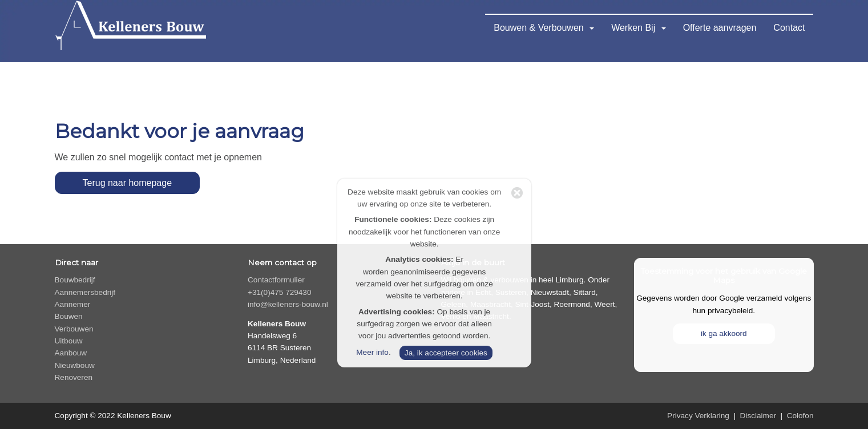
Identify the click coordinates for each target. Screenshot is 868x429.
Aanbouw (71, 353)
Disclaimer (758, 416)
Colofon (800, 416)
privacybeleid (730, 311)
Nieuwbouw (75, 365)
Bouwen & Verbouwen (544, 28)
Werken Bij (639, 28)
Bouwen (69, 316)
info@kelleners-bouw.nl (288, 304)
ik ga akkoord (724, 333)
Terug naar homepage (128, 183)
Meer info (372, 352)
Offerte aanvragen (720, 28)
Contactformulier (276, 280)
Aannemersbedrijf (85, 292)
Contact (789, 28)
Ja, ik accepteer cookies (446, 353)
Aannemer (73, 304)
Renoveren (74, 377)
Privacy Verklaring (698, 416)
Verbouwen (74, 329)
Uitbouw (69, 341)
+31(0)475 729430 (280, 292)
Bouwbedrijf (75, 280)
